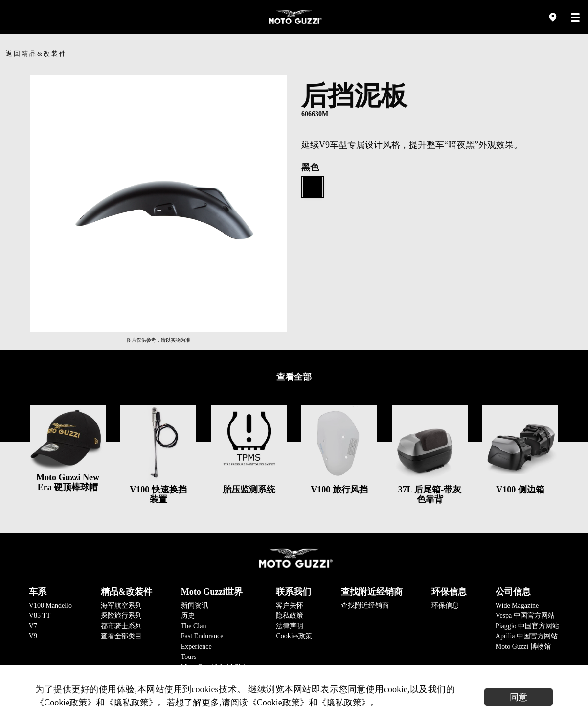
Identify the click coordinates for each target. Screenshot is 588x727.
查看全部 (294, 377)
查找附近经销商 (365, 605)
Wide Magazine (517, 605)
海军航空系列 (121, 605)
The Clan (194, 626)
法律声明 (290, 626)
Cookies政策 (294, 636)
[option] (158, 204)
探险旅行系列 (121, 616)
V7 (33, 626)
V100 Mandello (50, 605)
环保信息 (445, 605)
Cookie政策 (66, 703)
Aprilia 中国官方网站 (527, 636)
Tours (189, 657)
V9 (33, 636)
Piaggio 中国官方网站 (527, 626)
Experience (196, 646)
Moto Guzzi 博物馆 (523, 646)
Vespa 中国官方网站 (525, 616)
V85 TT (40, 616)
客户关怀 (290, 605)
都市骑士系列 (121, 626)
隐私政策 (290, 616)
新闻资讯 (195, 605)
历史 (188, 616)
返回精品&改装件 (36, 54)
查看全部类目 (121, 636)
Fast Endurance (202, 636)
